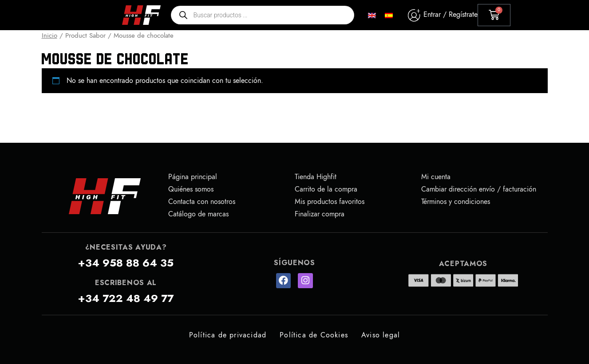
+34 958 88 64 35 (126, 263)
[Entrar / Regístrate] (414, 15)
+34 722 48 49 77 (126, 298)
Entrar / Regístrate (451, 15)
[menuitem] (372, 15)
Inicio (49, 35)
